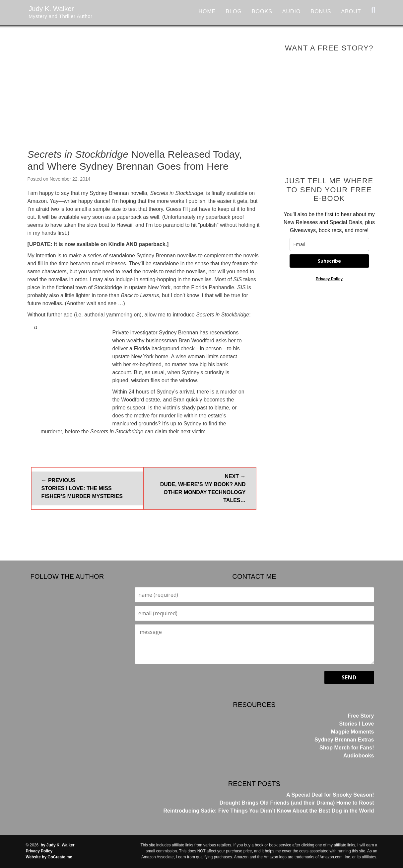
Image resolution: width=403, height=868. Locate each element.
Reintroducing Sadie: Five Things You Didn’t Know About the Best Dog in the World (269, 811)
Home (207, 11)
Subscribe (329, 261)
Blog (234, 11)
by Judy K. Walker (58, 845)
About (351, 11)
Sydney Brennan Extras (344, 740)
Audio (292, 11)
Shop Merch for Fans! (347, 748)
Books (262, 11)
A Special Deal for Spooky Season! (330, 795)
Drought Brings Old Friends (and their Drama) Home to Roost (297, 803)
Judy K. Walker (59, 10)
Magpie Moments (353, 732)
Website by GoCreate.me (49, 857)
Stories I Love (357, 724)
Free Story (361, 716)
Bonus (321, 11)
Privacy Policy (329, 279)
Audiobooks (359, 756)
